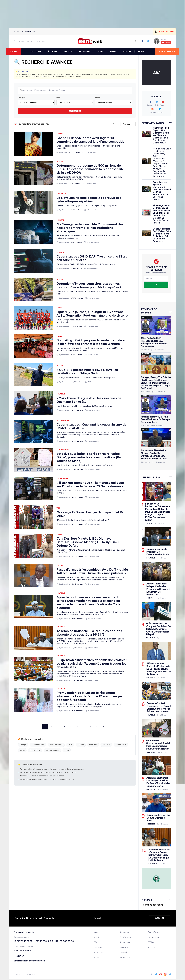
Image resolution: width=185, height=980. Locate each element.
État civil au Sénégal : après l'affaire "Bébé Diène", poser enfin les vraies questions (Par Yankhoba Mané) (89, 458)
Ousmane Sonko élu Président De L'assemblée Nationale (158, 552)
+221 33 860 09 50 (64, 941)
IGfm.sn (96, 942)
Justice (60, 162)
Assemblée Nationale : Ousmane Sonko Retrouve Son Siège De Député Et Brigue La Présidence (159, 855)
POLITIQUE (36, 51)
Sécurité (60, 220)
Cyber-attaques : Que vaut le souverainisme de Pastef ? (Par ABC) (91, 426)
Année (98, 98)
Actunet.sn (98, 957)
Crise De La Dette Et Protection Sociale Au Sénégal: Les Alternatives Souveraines (154, 342)
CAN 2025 (106, 745)
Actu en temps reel (29, 32)
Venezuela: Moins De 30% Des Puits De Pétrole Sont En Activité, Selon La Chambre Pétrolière (162, 235)
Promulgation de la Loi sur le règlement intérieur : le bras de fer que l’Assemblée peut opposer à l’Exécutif (91, 697)
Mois (58, 98)
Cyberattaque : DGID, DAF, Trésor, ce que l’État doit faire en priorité (92, 258)
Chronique (61, 194)
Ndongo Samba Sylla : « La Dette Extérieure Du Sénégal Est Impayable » (156, 419)
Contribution (63, 421)
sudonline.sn (124, 947)
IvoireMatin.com (154, 937)
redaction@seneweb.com (33, 961)
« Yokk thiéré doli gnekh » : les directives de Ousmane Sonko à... (89, 400)
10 (103, 727)
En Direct (151, 824)
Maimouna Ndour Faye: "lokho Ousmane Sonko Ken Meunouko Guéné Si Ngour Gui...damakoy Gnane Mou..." (161, 135)
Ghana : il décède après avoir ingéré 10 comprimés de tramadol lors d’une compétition (91, 140)
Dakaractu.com (125, 957)
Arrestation (93, 745)
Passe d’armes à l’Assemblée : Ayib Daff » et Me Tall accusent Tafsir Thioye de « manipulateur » (92, 572)
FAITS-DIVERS (85, 51)
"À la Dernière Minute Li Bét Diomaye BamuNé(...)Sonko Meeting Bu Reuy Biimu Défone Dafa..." (88, 542)
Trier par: (116, 124)
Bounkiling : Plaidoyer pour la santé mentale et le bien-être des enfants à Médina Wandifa (91, 342)
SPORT (100, 51)
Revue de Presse (56, 745)
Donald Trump (35, 750)
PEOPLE (141, 51)
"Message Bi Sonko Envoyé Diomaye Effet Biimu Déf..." (92, 514)
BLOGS (113, 51)
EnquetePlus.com (154, 932)
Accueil (17, 32)
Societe (150, 598)
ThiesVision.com (125, 937)
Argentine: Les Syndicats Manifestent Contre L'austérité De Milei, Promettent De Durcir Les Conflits (162, 191)
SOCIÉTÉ (68, 51)
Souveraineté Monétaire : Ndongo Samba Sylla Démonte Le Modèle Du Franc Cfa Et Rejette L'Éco (154, 455)
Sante (59, 336)
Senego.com (124, 932)
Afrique (60, 134)
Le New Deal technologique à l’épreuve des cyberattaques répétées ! (89, 200)
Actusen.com (98, 952)
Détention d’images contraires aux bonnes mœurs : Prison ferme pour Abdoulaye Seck (89, 286)
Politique (61, 394)
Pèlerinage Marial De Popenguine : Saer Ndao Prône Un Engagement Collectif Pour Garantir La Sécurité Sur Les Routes (161, 214)
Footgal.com (98, 947)
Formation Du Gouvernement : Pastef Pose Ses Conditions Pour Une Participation (158, 745)
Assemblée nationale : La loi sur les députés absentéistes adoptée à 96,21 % (89, 633)
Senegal (23, 745)
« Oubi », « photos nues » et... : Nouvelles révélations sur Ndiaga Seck (87, 372)
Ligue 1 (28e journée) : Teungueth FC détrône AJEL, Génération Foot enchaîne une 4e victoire (92, 314)
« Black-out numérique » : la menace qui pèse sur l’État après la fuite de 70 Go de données (90, 485)
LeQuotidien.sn (125, 952)
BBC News (152, 942)
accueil (17, 51)
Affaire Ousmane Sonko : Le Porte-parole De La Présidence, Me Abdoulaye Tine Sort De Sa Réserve (159, 669)
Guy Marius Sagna (52, 750)
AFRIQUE (127, 51)
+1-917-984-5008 (23, 951)
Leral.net (97, 932)
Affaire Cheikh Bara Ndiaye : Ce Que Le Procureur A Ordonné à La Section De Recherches (158, 589)
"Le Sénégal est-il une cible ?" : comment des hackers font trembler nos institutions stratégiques (90, 228)
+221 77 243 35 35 (23, 941)
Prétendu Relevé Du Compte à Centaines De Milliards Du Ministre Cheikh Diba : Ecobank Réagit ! (158, 629)
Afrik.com (151, 947)
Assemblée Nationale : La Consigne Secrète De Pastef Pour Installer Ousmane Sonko (158, 782)
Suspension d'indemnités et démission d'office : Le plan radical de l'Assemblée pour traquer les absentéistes (92, 664)
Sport (59, 308)
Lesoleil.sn (97, 937)
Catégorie (22, 98)
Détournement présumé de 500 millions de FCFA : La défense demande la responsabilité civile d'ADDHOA (90, 169)
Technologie (62, 479)
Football (81, 745)
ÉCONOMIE (53, 51)
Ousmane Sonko (38, 745)
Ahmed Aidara (121, 745)
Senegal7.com (125, 942)
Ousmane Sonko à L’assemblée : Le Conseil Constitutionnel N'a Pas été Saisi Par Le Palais (159, 707)
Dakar (70, 745)
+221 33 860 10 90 (44, 941)
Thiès (67, 750)
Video (59, 508)
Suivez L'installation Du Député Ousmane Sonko (158, 818)
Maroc (22, 750)
